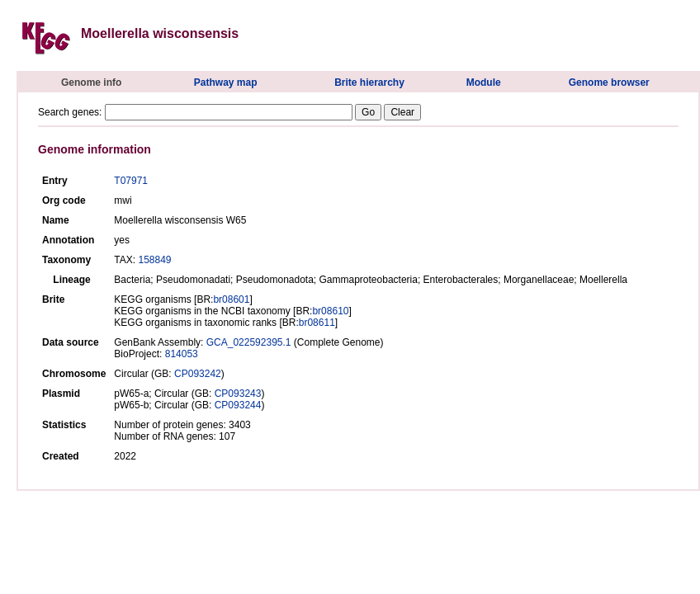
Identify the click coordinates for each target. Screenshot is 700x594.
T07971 (131, 181)
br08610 (330, 311)
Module (484, 82)
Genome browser (609, 82)
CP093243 (238, 394)
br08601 (231, 299)
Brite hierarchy (369, 82)
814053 (182, 354)
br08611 (317, 323)
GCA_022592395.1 (249, 342)
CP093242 (198, 374)
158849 (154, 260)
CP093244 (238, 405)
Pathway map (226, 82)
